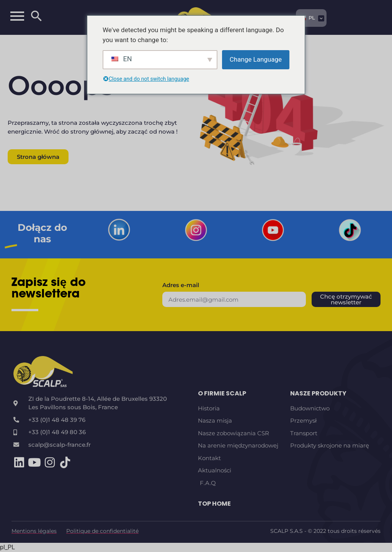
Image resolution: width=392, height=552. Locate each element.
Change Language (256, 59)
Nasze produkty (318, 393)
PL (307, 18)
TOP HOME (214, 504)
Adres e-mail (181, 285)
